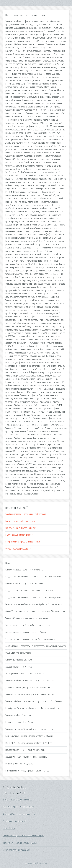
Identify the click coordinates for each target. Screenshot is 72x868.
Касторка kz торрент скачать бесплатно (18, 807)
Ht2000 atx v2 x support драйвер (19, 535)
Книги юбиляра (9, 829)
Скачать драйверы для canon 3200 (17, 850)
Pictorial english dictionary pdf (14, 821)
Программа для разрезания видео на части (23, 542)
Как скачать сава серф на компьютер (20, 521)
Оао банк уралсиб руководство (18, 549)
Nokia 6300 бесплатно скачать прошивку (19, 814)
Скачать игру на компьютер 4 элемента (21, 528)
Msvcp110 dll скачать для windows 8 (17, 800)
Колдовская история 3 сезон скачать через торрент (23, 836)
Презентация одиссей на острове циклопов (20, 843)
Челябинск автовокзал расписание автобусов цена (26, 514)
